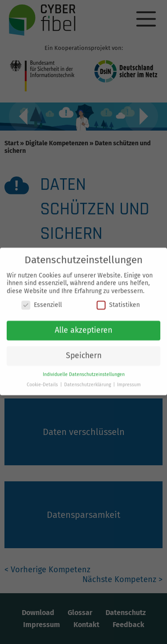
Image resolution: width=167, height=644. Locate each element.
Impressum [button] (129, 382)
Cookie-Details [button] (43, 382)
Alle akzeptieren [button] (83, 327)
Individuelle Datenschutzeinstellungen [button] (84, 371)
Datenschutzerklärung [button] (88, 382)
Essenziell (42, 302)
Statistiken (118, 302)
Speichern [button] (84, 353)
